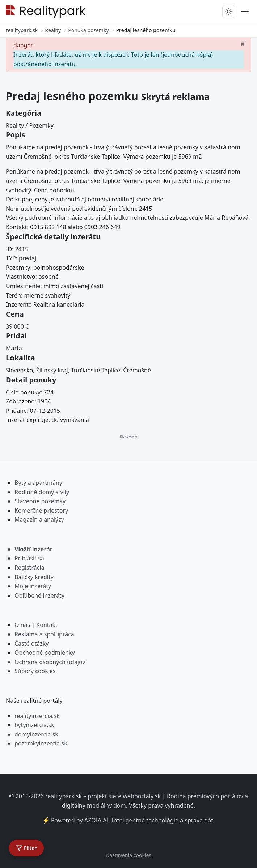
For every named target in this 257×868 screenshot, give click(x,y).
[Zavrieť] (243, 43)
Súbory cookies (35, 671)
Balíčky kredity (34, 577)
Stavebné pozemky (40, 501)
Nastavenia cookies (128, 855)
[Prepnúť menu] (245, 12)
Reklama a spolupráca (44, 634)
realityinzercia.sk (37, 716)
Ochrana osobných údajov (50, 662)
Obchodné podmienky (45, 653)
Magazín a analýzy (39, 519)
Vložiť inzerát (33, 549)
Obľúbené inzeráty (39, 595)
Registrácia (29, 568)
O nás (22, 625)
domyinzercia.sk (36, 734)
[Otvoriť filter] (26, 848)
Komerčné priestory (41, 510)
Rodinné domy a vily (42, 492)
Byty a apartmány (38, 483)
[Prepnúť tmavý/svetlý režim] (229, 12)
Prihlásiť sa (29, 558)
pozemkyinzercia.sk (41, 743)
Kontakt (47, 625)
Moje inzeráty (33, 586)
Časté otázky (31, 643)
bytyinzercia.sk (34, 725)
